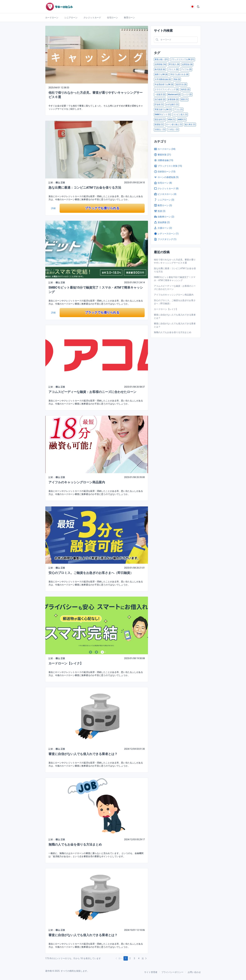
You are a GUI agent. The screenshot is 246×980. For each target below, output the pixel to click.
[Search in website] (176, 40)
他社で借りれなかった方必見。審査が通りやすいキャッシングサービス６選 (175, 261)
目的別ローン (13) (165, 172)
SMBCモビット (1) (162, 115)
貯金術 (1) (159, 105)
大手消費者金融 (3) (163, 79)
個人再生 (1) (190, 125)
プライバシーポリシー (172, 972)
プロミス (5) (173, 69)
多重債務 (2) (173, 99)
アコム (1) (178, 110)
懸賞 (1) (184, 99)
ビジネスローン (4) (165, 194)
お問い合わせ (194, 972)
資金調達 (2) (162, 222)
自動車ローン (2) (164, 217)
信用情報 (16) (160, 64)
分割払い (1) (160, 130)
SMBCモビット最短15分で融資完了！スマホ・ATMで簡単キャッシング (175, 279)
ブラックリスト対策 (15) (168, 166)
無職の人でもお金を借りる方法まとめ (75, 844)
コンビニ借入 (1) (180, 115)
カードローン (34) (165, 149)
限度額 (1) (159, 125)
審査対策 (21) (162, 155)
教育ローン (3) (163, 205)
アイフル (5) (186, 69)
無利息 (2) (185, 89)
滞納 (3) (177, 79)
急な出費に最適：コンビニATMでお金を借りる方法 (85, 188)
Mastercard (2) (174, 94)
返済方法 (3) (181, 84)
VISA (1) (171, 120)
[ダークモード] (198, 7)
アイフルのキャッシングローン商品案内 (77, 482)
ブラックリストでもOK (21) (183, 59)
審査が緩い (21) (161, 59)
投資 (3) (160, 211)
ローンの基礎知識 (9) (166, 177)
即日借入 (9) (174, 64)
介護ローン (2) (163, 228)
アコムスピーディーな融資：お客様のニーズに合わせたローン (92, 392)
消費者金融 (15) (164, 160)
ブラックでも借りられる (102, 208)
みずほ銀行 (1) (172, 105)
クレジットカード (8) (166, 188)
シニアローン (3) (164, 200)
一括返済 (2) (160, 94)
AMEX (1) (182, 120)
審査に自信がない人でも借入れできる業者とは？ (83, 754)
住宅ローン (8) (163, 183)
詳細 (53, 208)
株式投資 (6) (160, 69)
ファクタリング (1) (165, 239)
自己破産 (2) (160, 99)
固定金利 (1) (160, 120)
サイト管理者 (151, 972)
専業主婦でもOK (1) (163, 110)
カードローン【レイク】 (66, 663)
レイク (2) (187, 94)
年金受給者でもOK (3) (164, 84)
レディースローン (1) (166, 234)
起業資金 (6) (187, 64)
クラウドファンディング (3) (166, 89)
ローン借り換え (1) (174, 125)
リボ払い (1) (173, 130)
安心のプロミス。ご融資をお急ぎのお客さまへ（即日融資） (91, 573)
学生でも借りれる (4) (179, 74)
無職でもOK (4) (161, 74)
